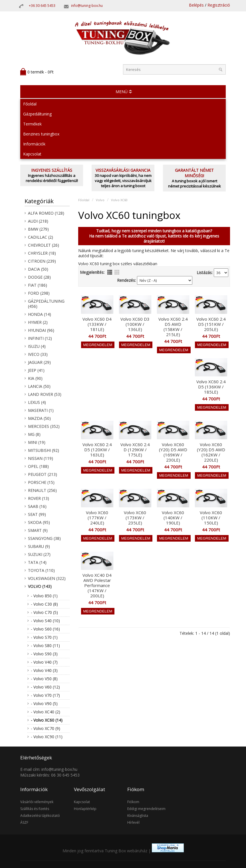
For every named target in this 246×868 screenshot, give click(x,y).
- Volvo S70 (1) (44, 637)
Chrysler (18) (42, 253)
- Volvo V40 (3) (44, 670)
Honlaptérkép (85, 809)
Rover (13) (39, 498)
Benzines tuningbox (41, 134)
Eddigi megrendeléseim (146, 809)
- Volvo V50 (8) (44, 679)
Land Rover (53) (45, 394)
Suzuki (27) (39, 554)
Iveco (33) (38, 354)
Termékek (32, 124)
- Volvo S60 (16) (45, 629)
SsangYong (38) (44, 538)
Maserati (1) (41, 410)
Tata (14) (37, 562)
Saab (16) (37, 506)
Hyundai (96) (41, 330)
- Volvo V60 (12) (45, 687)
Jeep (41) (36, 370)
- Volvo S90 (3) (44, 654)
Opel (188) (38, 466)
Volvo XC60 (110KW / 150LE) (211, 518)
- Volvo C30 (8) (44, 604)
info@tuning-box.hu (87, 6)
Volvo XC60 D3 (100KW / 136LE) (135, 324)
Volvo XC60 (119, 200)
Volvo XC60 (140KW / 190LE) (173, 518)
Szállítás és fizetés (35, 809)
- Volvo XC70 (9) (46, 728)
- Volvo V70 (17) (45, 695)
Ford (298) (39, 293)
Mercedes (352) (44, 426)
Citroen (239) (42, 261)
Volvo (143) (40, 586)
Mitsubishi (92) (44, 450)
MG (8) (34, 434)
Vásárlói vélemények (37, 802)
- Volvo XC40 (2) (46, 712)
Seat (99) (37, 514)
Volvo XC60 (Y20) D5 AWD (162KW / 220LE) (211, 452)
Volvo (100, 200)
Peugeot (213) (43, 474)
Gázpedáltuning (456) (46, 304)
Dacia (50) (38, 269)
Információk (34, 144)
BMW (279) (38, 229)
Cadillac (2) (41, 237)
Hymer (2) (38, 322)
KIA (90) (35, 378)
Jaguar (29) (39, 362)
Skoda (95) (39, 522)
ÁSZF (24, 822)
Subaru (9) (39, 546)
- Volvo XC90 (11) (47, 737)
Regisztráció (219, 5)
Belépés (196, 5)
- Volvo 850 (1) (44, 596)
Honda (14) (40, 314)
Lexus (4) (37, 402)
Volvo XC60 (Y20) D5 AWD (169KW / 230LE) (173, 452)
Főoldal (30, 104)
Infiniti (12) (40, 338)
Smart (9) (38, 530)
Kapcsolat (32, 154)
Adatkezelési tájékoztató (40, 816)
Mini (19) (37, 442)
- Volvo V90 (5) (44, 704)
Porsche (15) (41, 482)
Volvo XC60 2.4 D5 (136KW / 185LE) (211, 387)
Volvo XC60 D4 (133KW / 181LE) (97, 324)
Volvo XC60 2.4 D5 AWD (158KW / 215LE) (173, 327)
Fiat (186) (38, 285)
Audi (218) (38, 221)
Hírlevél (133, 822)
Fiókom (133, 802)
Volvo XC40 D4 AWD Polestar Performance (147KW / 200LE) (97, 585)
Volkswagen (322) (47, 578)
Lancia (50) (39, 386)
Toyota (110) (41, 570)
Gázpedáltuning (37, 114)
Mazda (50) (39, 418)
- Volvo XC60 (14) (47, 720)
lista (110, 272)
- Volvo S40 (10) (45, 621)
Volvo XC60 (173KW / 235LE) (135, 518)
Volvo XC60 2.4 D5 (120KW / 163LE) (97, 450)
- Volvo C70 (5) (44, 612)
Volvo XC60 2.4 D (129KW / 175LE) (135, 450)
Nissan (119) (41, 458)
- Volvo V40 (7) (44, 662)
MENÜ (122, 92)
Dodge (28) (39, 277)
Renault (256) (42, 490)
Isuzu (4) (37, 346)
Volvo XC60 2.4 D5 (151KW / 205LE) (211, 324)
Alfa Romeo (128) (46, 213)
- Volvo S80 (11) (45, 645)
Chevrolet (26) (44, 245)
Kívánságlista (138, 816)
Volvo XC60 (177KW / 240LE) (97, 518)
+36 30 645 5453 (42, 6)
